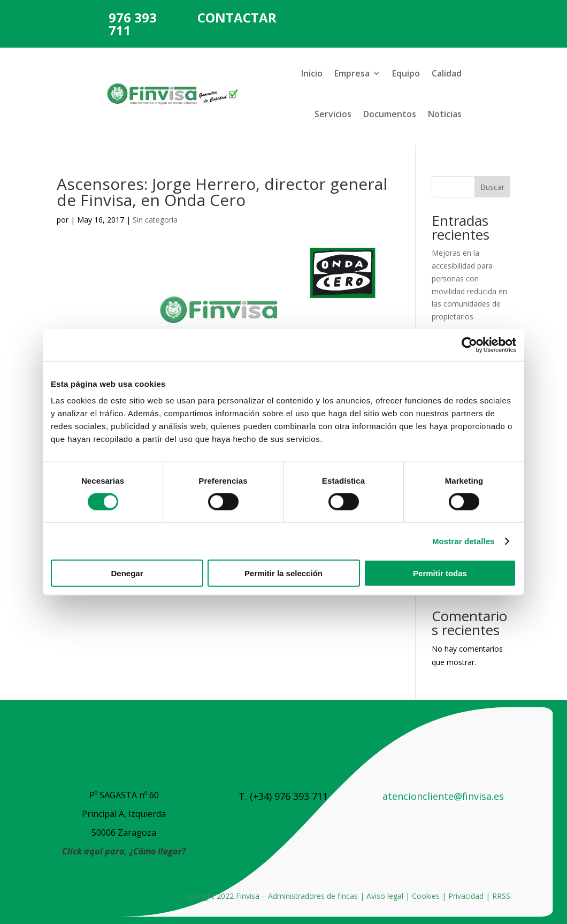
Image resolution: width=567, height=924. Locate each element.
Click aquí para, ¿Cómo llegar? (124, 851)
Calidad (447, 73)
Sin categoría (155, 220)
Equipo (406, 73)
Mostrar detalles (463, 541)
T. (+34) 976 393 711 (283, 796)
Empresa (352, 73)
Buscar (492, 187)
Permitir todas (440, 573)
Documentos (390, 114)
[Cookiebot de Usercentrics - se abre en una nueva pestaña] (469, 345)
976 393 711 (133, 24)
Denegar (127, 573)
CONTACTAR (237, 17)
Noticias (445, 114)
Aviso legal (385, 896)
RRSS (501, 896)
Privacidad (466, 896)
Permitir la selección (283, 573)
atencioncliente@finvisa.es (443, 796)
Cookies (426, 896)
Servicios (333, 114)
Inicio (312, 73)
